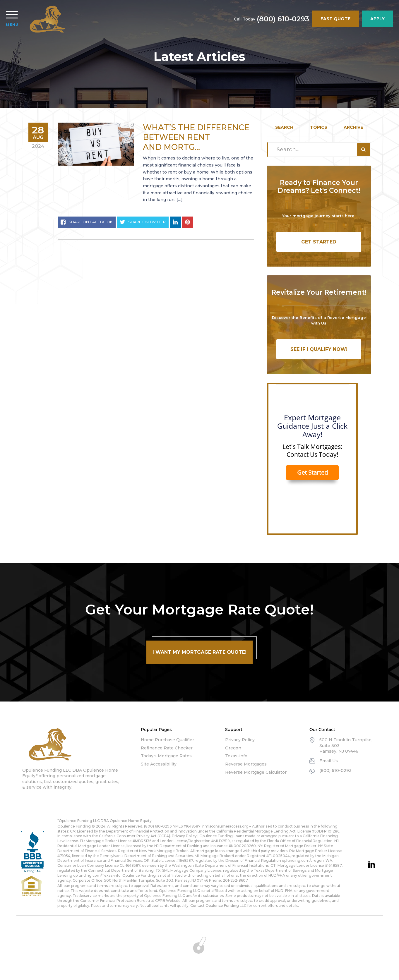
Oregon (233, 748)
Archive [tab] (353, 127)
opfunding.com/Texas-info (97, 875)
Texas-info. (237, 756)
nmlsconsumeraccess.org (225, 826)
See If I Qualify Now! (319, 349)
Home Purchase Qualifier (167, 740)
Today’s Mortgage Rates (166, 756)
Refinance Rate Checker (167, 748)
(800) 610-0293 (283, 19)
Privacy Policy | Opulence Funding (202, 836)
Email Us (329, 761)
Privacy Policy (240, 740)
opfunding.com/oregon (303, 860)
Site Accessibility (159, 764)
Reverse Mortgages (246, 764)
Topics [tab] (319, 127)
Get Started (319, 242)
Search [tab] (284, 127)
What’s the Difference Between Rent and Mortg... (196, 137)
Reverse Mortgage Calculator (256, 772)
